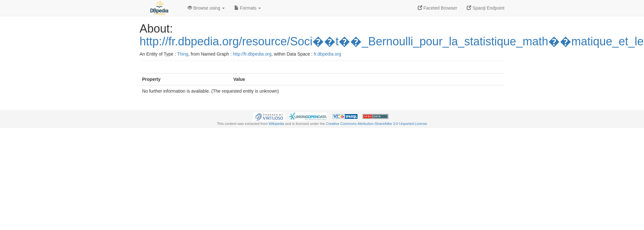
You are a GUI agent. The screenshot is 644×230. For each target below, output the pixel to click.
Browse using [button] (206, 8)
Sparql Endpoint (486, 8)
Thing (183, 54)
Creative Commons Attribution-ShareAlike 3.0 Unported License (376, 124)
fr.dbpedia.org (327, 54)
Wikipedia (276, 124)
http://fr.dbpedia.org (252, 54)
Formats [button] (248, 8)
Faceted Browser (438, 8)
